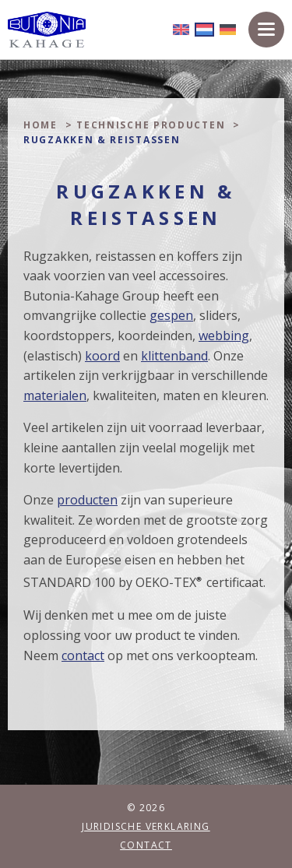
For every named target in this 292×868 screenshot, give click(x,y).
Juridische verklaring (146, 826)
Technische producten (151, 125)
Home (40, 125)
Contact (146, 845)
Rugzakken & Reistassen (102, 140)
